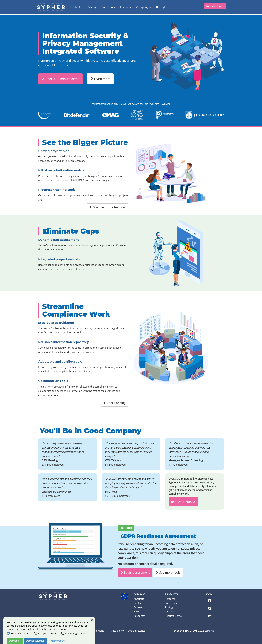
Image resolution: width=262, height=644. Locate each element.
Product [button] (75, 8)
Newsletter (140, 611)
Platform (170, 599)
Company (142, 8)
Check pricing (114, 403)
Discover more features (107, 207)
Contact (138, 603)
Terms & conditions (93, 631)
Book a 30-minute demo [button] (60, 79)
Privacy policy (116, 631)
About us (139, 599)
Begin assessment (135, 572)
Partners (124, 8)
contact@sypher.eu (50, 619)
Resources (139, 616)
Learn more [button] (100, 79)
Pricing (91, 8)
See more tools (168, 572)
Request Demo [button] (183, 502)
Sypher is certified (194, 631)
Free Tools (107, 8)
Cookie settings (137, 631)
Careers (138, 607)
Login (160, 8)
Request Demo (215, 7)
